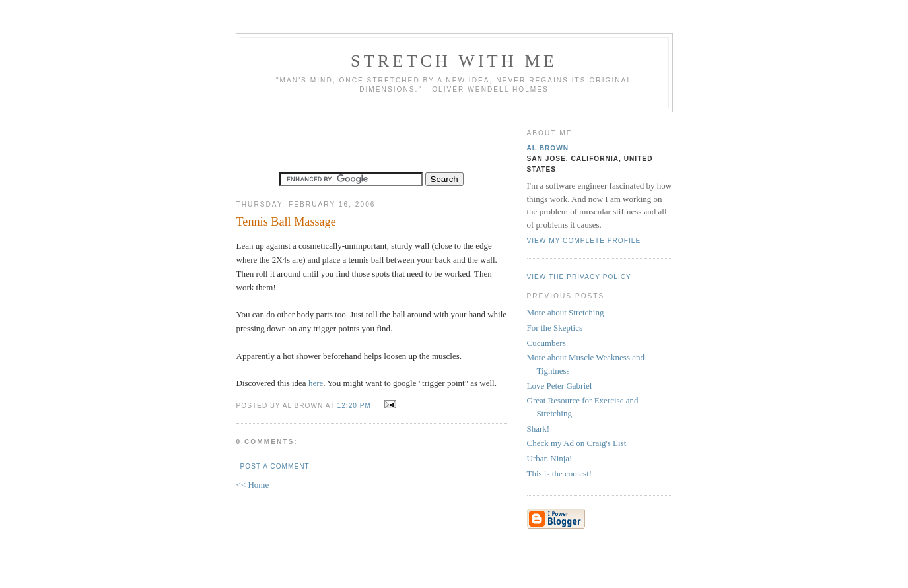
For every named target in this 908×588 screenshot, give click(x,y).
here (316, 383)
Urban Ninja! (550, 458)
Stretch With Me (454, 61)
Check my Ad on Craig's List (577, 443)
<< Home (253, 485)
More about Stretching (566, 312)
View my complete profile (584, 241)
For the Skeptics (555, 328)
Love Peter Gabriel (560, 386)
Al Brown (548, 148)
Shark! (539, 429)
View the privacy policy (579, 277)
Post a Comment (275, 466)
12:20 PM (354, 406)
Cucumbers (546, 343)
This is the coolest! (560, 474)
